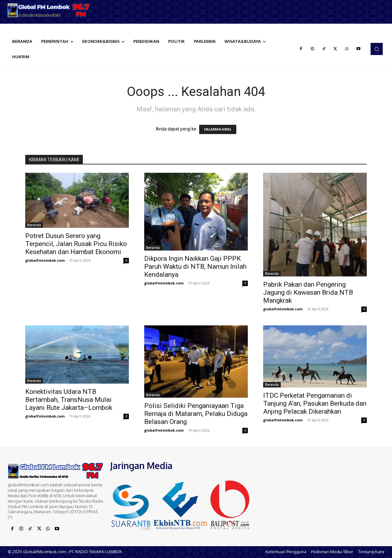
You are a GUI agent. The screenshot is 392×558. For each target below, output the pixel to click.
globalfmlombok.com (45, 260)
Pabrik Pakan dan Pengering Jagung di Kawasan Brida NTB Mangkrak (308, 292)
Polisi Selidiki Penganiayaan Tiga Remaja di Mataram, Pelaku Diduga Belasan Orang (196, 414)
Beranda (34, 225)
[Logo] (49, 10)
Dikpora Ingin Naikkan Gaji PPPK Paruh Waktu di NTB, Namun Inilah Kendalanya (195, 267)
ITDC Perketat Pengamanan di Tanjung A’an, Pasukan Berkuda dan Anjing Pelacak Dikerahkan (315, 403)
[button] (377, 49)
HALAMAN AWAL (218, 129)
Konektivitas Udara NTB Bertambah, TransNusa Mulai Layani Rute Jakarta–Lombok (69, 400)
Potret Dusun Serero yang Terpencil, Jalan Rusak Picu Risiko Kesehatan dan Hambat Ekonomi (76, 244)
